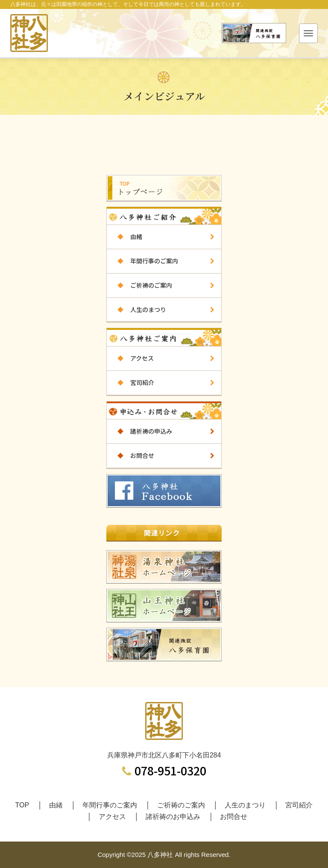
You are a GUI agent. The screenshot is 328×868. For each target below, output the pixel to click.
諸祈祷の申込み (139, 431)
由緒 (124, 236)
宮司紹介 (130, 382)
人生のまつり (136, 309)
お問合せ (130, 455)
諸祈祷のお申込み (173, 817)
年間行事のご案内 (142, 261)
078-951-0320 (164, 770)
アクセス (130, 358)
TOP (22, 805)
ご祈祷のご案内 (139, 285)
